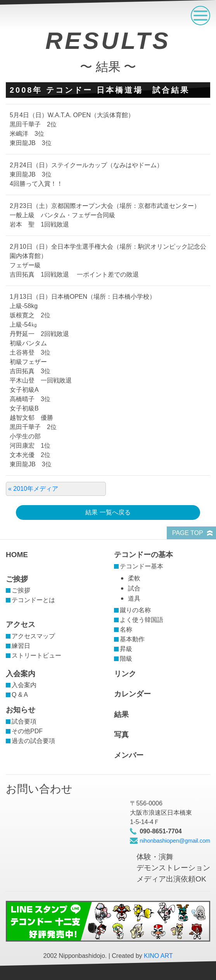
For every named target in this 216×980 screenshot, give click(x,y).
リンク (125, 674)
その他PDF (27, 731)
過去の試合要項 (33, 741)
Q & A (20, 695)
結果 (121, 714)
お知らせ (21, 710)
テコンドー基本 (142, 566)
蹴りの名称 (135, 610)
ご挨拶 (17, 579)
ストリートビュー (36, 655)
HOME (17, 555)
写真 (121, 735)
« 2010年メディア (33, 489)
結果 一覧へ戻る (108, 512)
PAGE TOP (188, 533)
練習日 (21, 646)
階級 (126, 659)
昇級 (126, 649)
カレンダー (132, 694)
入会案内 (21, 674)
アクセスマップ (33, 636)
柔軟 (134, 578)
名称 (126, 629)
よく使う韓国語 (142, 620)
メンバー (129, 755)
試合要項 (24, 721)
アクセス (21, 624)
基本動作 (132, 639)
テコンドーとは (33, 600)
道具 (134, 598)
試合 (134, 588)
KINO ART (158, 956)
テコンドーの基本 (143, 555)
